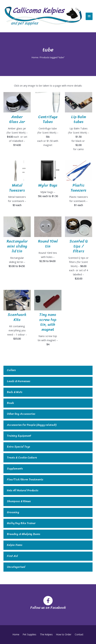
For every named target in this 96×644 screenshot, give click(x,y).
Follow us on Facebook (48, 608)
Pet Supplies (30, 634)
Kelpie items (15, 545)
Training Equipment (19, 436)
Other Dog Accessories (21, 414)
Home (35, 57)
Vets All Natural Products (23, 491)
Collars (11, 370)
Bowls (10, 403)
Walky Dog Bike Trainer (21, 523)
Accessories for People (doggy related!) (32, 425)
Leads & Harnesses (19, 381)
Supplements (15, 469)
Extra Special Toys (18, 447)
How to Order (63, 634)
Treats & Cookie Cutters (22, 458)
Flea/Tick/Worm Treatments (25, 480)
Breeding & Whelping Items (23, 534)
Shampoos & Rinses (19, 501)
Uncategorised (16, 567)
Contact (78, 634)
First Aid (12, 556)
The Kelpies (46, 634)
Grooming (13, 512)
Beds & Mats (15, 392)
